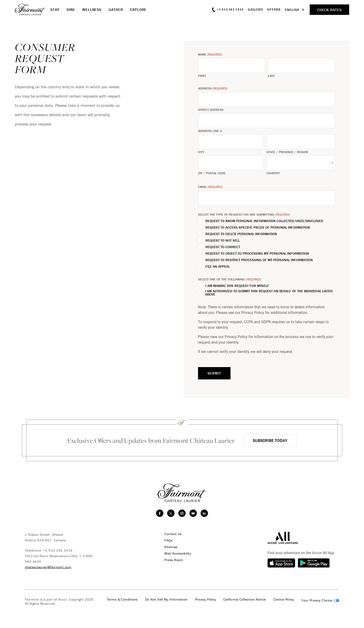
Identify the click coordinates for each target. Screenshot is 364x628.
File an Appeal (218, 266)
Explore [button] (138, 10)
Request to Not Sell (223, 240)
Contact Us (173, 534)
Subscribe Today (270, 440)
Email (210, 187)
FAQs (168, 540)
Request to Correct (223, 247)
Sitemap (171, 547)
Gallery (255, 9)
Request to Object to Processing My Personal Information (257, 253)
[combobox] (301, 163)
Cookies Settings (320, 600)
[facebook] (160, 513)
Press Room (174, 560)
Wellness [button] (92, 10)
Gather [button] (116, 10)
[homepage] (33, 10)
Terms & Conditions (122, 599)
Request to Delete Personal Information (241, 234)
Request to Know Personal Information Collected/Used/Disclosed (264, 221)
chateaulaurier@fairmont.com (48, 567)
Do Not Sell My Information (166, 599)
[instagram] (182, 513)
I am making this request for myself (237, 286)
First (202, 76)
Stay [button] (55, 10)
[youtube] (193, 513)
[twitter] (171, 513)
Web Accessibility (177, 553)
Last (271, 76)
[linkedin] (204, 513)
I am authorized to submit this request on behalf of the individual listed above (269, 293)
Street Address (211, 110)
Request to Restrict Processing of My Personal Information (259, 260)
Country (273, 173)
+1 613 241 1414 (58, 550)
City (201, 152)
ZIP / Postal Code (212, 173)
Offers (274, 9)
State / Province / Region (287, 152)
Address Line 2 (210, 131)
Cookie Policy (284, 599)
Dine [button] (71, 10)
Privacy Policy (206, 599)
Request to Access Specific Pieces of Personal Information (258, 227)
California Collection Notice (245, 599)
